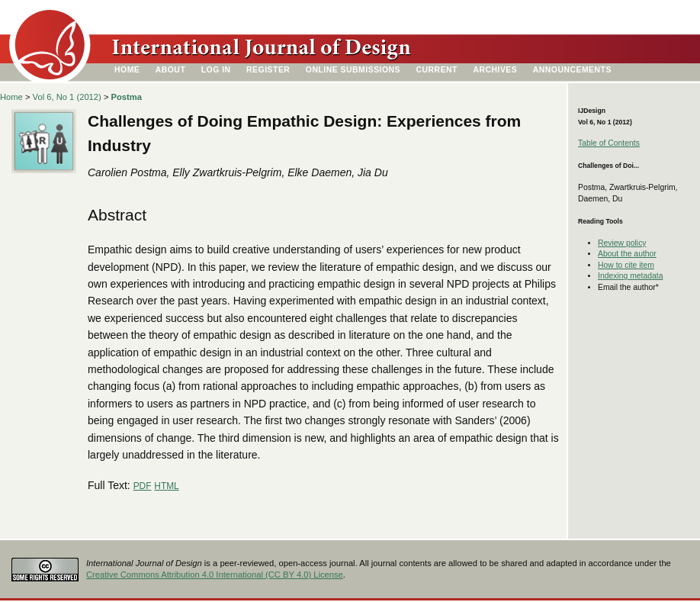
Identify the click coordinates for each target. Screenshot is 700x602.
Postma (127, 97)
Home (127, 70)
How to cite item (626, 265)
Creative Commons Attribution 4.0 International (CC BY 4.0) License (215, 575)
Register (268, 70)
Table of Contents (609, 143)
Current (437, 70)
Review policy (622, 243)
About (171, 70)
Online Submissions (353, 70)
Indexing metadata (631, 276)
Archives (495, 70)
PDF (143, 486)
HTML (166, 486)
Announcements (572, 70)
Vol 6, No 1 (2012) (67, 97)
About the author (627, 254)
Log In (216, 70)
